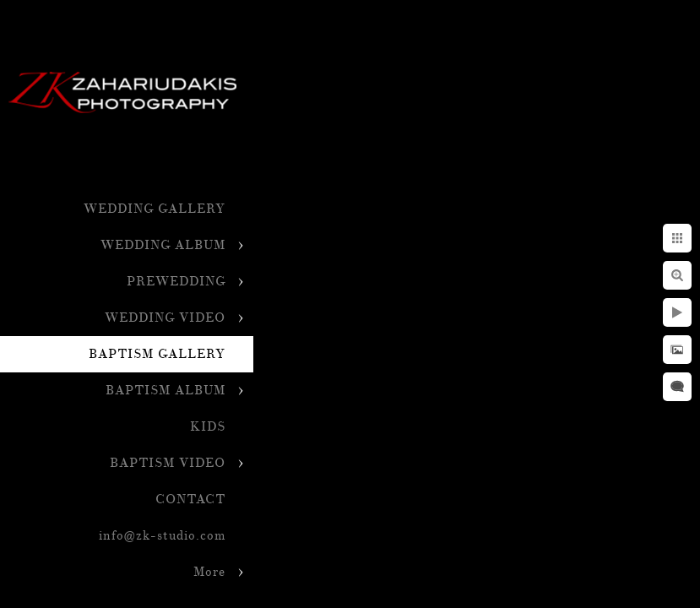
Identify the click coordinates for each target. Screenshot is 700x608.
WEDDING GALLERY (155, 209)
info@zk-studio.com (162, 536)
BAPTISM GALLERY (157, 354)
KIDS (208, 427)
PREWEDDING (176, 282)
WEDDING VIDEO (165, 318)
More (209, 572)
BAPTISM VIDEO (168, 463)
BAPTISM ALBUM (166, 391)
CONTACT (190, 499)
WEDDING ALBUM (163, 245)
